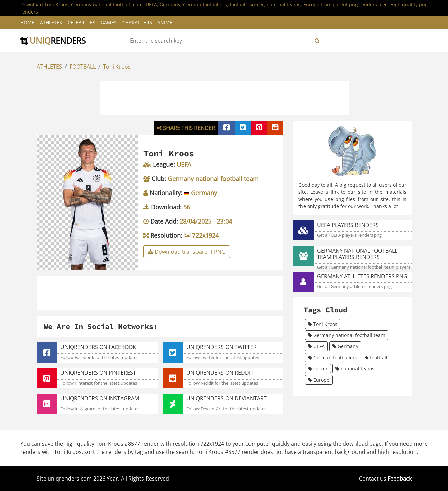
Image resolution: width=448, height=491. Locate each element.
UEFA (316, 346)
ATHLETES (49, 67)
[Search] (316, 41)
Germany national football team (347, 335)
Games (109, 22)
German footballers (333, 357)
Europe (319, 380)
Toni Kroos (117, 67)
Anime (165, 22)
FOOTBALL (83, 67)
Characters (137, 22)
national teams (355, 369)
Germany (345, 346)
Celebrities (81, 22)
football (376, 357)
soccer (318, 369)
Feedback (400, 479)
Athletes (51, 22)
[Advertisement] (224, 97)
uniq (53, 40)
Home (27, 22)
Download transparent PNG (187, 252)
